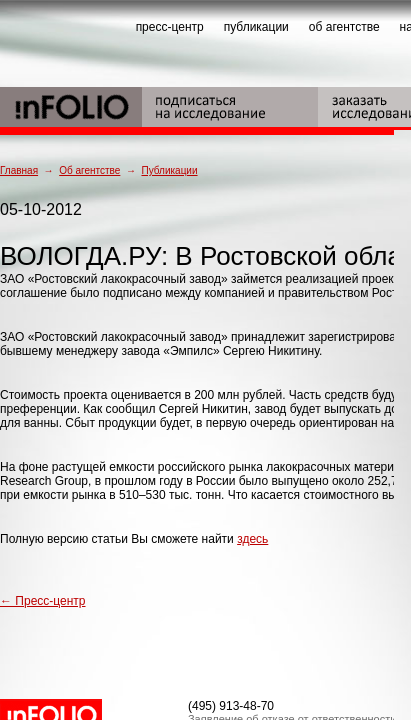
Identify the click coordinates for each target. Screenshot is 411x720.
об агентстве (344, 27)
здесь (252, 539)
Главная (19, 170)
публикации (256, 27)
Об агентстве (89, 170)
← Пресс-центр (43, 601)
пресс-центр (170, 27)
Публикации (169, 170)
